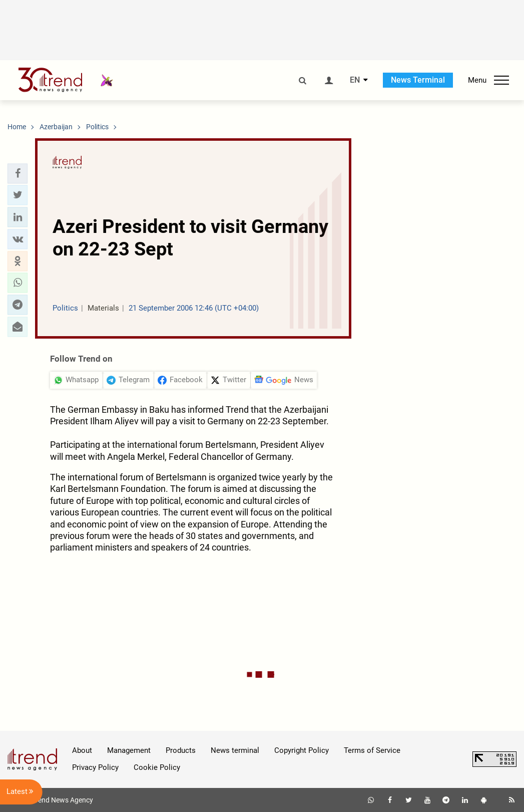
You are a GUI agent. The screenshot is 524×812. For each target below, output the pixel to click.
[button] (18, 173)
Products (181, 750)
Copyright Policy (302, 750)
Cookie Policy (157, 767)
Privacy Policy (95, 767)
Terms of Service (372, 750)
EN (355, 80)
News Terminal (418, 80)
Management (129, 750)
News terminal (235, 750)
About (82, 750)
